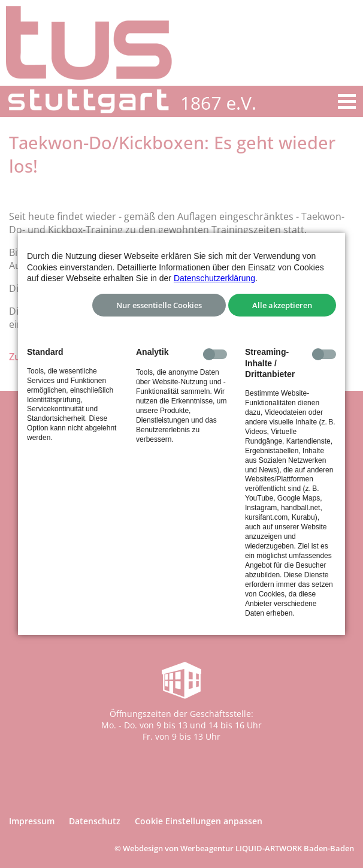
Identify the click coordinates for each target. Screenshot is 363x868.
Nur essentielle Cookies (159, 305)
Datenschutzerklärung (214, 278)
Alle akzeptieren (282, 305)
